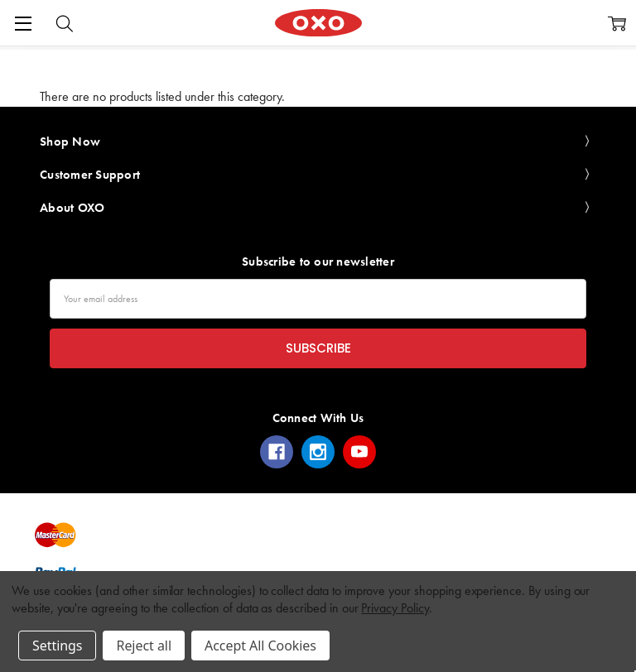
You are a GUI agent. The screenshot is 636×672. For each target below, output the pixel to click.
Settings (57, 646)
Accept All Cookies (260, 646)
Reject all (143, 646)
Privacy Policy (395, 608)
